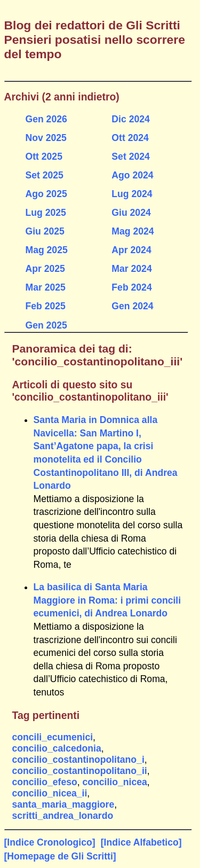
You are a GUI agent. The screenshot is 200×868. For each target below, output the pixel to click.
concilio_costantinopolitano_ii (80, 771)
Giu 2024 (131, 213)
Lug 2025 (46, 213)
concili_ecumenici (53, 737)
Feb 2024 (131, 287)
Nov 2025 (46, 138)
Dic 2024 (130, 119)
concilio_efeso (45, 782)
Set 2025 (45, 175)
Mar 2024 (131, 269)
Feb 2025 (46, 306)
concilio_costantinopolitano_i (78, 760)
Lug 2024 (132, 194)
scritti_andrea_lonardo (63, 816)
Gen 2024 (132, 306)
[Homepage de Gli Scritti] (60, 856)
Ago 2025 (46, 194)
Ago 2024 (132, 175)
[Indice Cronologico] (50, 842)
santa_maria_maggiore (63, 804)
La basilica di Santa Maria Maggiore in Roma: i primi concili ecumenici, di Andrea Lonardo (107, 600)
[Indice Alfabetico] (141, 842)
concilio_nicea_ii (50, 793)
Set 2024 (130, 157)
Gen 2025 (46, 325)
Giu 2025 (45, 231)
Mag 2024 (133, 231)
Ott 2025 (44, 157)
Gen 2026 (46, 119)
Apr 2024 (131, 250)
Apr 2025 (45, 269)
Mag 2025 (47, 250)
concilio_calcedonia (57, 748)
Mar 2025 (46, 287)
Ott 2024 (130, 138)
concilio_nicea (115, 782)
